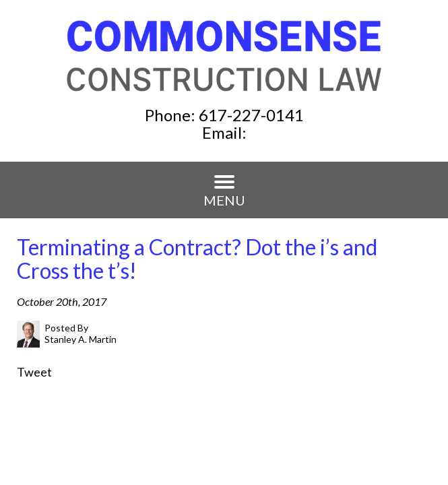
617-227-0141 (251, 115)
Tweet (34, 372)
